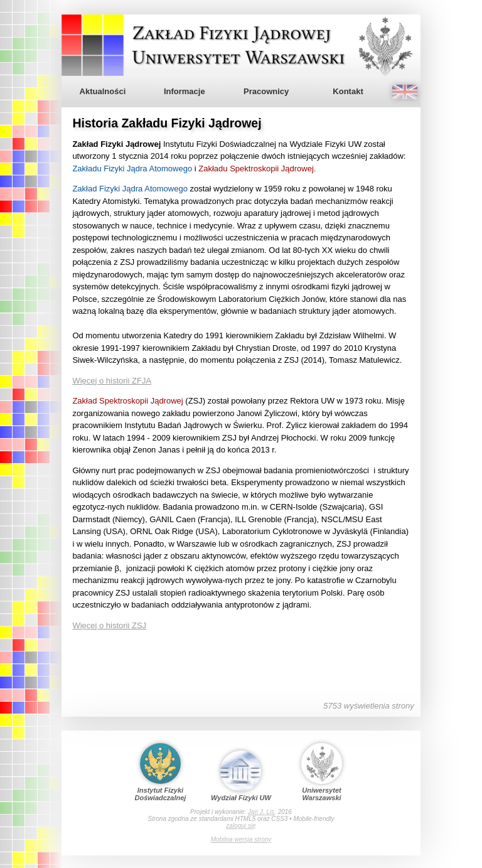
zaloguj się (241, 826)
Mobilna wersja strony (241, 839)
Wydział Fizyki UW (241, 776)
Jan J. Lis (261, 812)
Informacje (185, 91)
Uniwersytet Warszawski (322, 772)
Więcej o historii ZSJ (109, 625)
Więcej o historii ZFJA (112, 381)
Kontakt (348, 91)
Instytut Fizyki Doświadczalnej (161, 772)
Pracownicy (266, 91)
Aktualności (103, 91)
